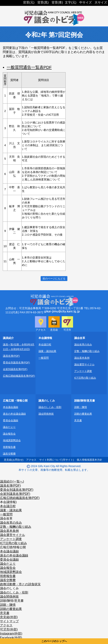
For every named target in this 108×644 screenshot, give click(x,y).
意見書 (78, 420)
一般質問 (44, 358)
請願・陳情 (81, 407)
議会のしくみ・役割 (50, 407)
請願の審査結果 (83, 414)
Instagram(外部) (11, 634)
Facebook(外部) (11, 638)
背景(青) (57, 2)
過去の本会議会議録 (14, 414)
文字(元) (71, 2)
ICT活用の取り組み (85, 378)
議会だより (9, 427)
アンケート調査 (83, 371)
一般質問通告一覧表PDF (29, 67)
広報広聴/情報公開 (13, 547)
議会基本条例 (82, 358)
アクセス (31, 460)
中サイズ (86, 2)
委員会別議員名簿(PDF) (16, 363)
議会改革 (6, 518)
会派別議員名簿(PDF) (15, 369)
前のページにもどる (54, 279)
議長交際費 (9, 454)
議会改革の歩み (83, 345)
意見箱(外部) (9, 617)
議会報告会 (9, 434)
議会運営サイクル (84, 364)
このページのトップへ (54, 641)
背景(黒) (43, 2)
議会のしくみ (9, 588)
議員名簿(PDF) (11, 356)
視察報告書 (9, 447)
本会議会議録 (11, 407)
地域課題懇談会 (12, 440)
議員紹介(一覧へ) (12, 481)
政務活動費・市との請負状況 (20, 584)
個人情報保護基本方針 (89, 460)
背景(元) (29, 2)
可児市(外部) (9, 629)
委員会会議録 (11, 420)
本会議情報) (8, 502)
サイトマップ (9, 621)
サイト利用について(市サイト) (57, 460)
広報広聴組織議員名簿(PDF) (19, 376)
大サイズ (101, 2)
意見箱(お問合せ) (14, 460)
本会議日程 (45, 345)
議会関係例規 (46, 414)
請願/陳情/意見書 (12, 601)
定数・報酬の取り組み (87, 351)
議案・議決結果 (47, 351)
